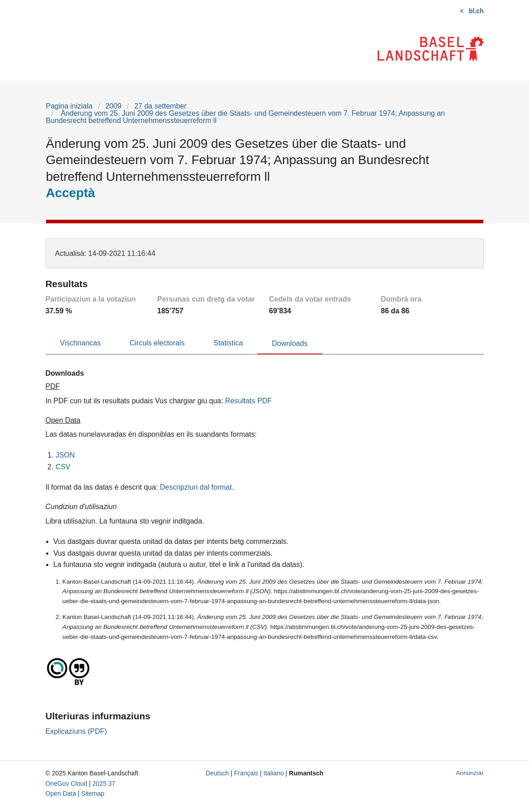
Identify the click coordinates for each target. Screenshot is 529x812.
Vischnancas (80, 343)
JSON (65, 455)
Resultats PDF (248, 401)
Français (246, 773)
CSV (63, 467)
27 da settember (160, 106)
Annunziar (470, 773)
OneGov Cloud (67, 784)
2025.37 (104, 784)
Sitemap (93, 793)
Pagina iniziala (69, 106)
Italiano (274, 773)
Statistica (228, 343)
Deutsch (217, 773)
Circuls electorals (157, 343)
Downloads (290, 343)
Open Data (61, 793)
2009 (113, 106)
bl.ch (476, 11)
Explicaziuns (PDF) (76, 731)
